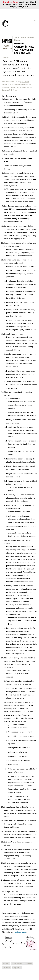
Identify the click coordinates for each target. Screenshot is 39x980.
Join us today (21, 932)
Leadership (28, 964)
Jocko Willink (17, 964)
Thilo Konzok (14, 90)
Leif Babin (7, 968)
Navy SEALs (17, 968)
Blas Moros (25, 82)
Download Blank (10, 2)
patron (5, 87)
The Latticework (21, 87)
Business (6, 964)
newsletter (21, 84)
